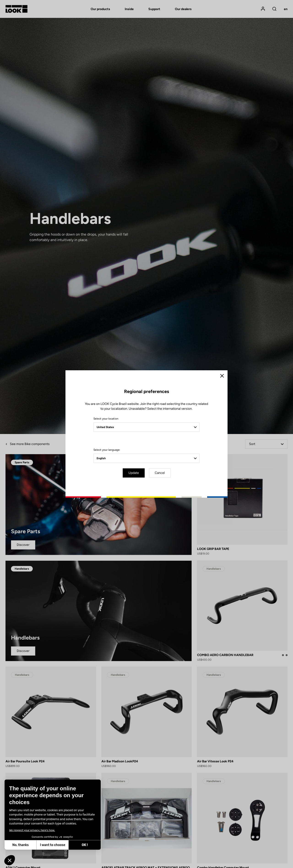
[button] (10, 860)
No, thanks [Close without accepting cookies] (20, 845)
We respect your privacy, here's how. (32, 830)
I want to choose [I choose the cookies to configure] (53, 845)
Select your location (106, 419)
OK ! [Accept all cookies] (85, 845)
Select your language (107, 450)
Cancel (160, 473)
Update (134, 473)
